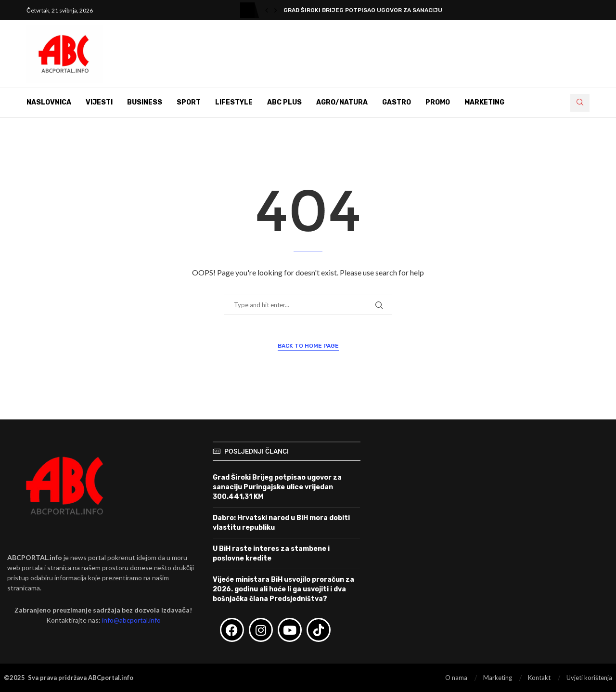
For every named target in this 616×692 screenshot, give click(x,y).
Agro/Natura (342, 102)
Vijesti (99, 102)
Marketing (484, 102)
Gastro (397, 102)
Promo (438, 102)
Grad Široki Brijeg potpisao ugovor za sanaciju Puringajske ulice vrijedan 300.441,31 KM (277, 487)
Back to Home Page (308, 346)
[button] (267, 10)
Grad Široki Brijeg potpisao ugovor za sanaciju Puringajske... (387, 10)
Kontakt (539, 678)
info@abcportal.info (131, 620)
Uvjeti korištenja (589, 678)
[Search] (580, 103)
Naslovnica (49, 102)
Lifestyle (234, 102)
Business (145, 102)
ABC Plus (284, 102)
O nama (456, 678)
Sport (189, 102)
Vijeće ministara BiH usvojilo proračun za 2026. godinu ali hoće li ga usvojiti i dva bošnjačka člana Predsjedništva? (283, 589)
